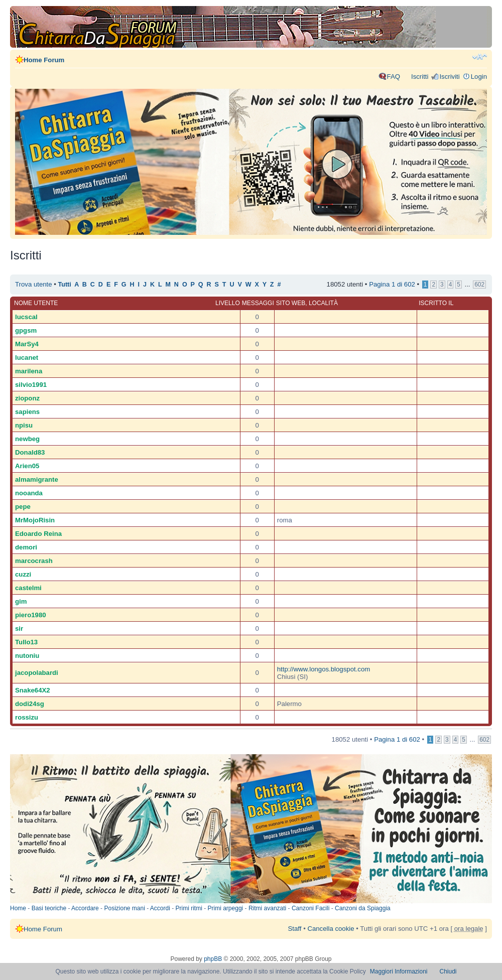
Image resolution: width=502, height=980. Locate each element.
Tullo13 (26, 642)
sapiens (27, 412)
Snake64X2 (33, 690)
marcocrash (34, 561)
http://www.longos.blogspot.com (324, 669)
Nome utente (36, 303)
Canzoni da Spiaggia (363, 908)
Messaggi (258, 303)
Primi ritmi (189, 908)
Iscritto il (436, 303)
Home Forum (44, 60)
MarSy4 (27, 344)
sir (19, 628)
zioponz (27, 398)
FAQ (394, 77)
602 (479, 285)
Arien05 (27, 466)
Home (18, 908)
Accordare (85, 908)
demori (26, 547)
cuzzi (23, 574)
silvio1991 (31, 385)
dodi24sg (30, 704)
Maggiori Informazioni (399, 971)
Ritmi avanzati (267, 908)
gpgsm (26, 330)
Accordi (160, 908)
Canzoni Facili (310, 908)
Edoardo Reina (38, 534)
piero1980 (31, 615)
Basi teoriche (49, 908)
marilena (29, 371)
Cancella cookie (331, 929)
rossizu (27, 717)
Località (323, 303)
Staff (295, 929)
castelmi (28, 588)
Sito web (291, 303)
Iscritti (420, 77)
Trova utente (34, 284)
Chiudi (448, 971)
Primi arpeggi (226, 908)
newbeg (27, 439)
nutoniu (27, 656)
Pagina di (392, 284)
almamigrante (37, 479)
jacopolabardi (37, 673)
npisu (24, 425)
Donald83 (30, 452)
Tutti (65, 285)
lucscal (26, 317)
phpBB (213, 959)
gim (21, 601)
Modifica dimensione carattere (480, 57)
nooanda (29, 493)
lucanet (27, 358)
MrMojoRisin (35, 520)
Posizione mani (124, 908)
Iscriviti (449, 77)
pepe (23, 507)
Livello (228, 303)
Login (479, 77)
